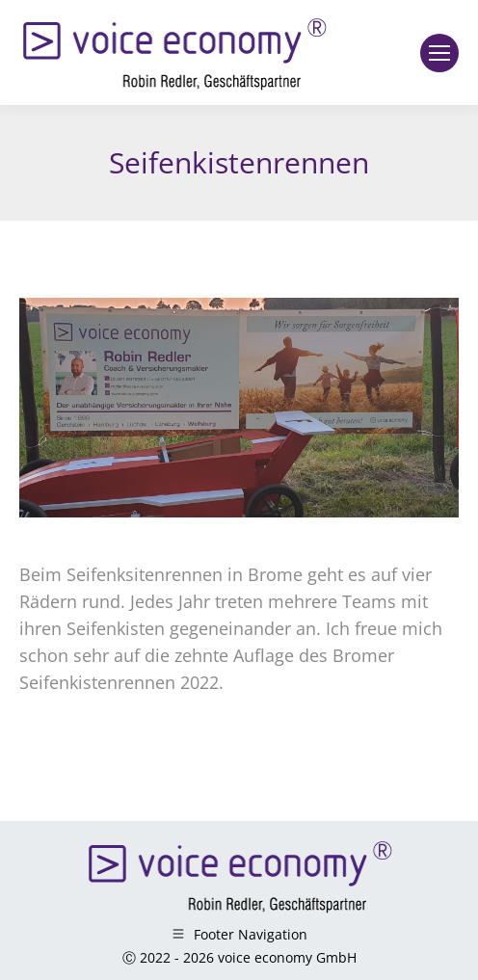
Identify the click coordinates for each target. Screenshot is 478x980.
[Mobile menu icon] (439, 53)
